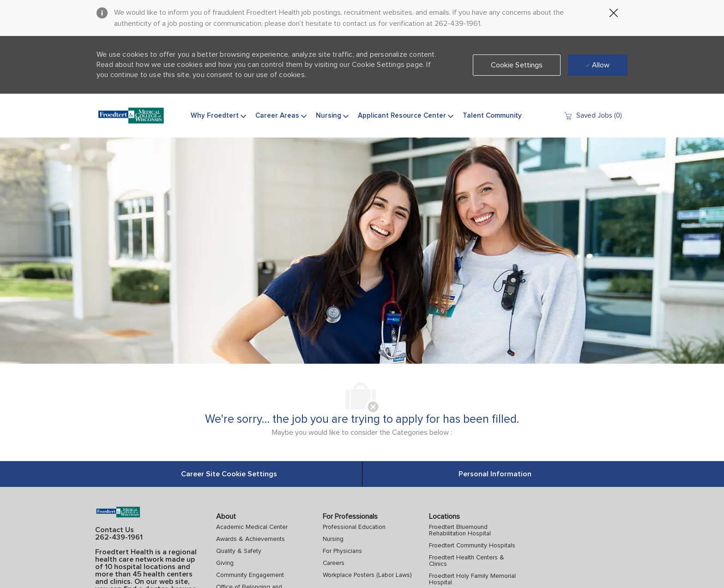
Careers (334, 563)
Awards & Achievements (250, 539)
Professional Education (354, 527)
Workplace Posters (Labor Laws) (367, 575)
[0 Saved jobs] (593, 116)
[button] (517, 65)
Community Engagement (250, 575)
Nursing (333, 539)
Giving (225, 563)
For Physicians (342, 551)
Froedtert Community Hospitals (472, 546)
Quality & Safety (239, 551)
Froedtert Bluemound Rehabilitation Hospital (460, 530)
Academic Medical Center (252, 527)
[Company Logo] (131, 116)
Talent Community (492, 116)
